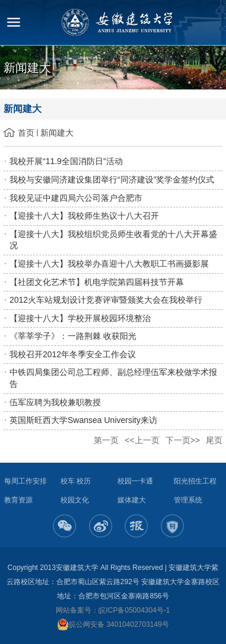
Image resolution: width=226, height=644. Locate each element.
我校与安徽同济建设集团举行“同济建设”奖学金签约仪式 (112, 180)
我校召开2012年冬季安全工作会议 (73, 354)
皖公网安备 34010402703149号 (113, 624)
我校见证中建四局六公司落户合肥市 (76, 198)
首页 (26, 133)
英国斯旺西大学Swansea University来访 (83, 420)
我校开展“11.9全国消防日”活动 (66, 161)
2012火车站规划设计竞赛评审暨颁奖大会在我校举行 (106, 300)
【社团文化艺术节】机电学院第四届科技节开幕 (97, 282)
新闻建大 (57, 133)
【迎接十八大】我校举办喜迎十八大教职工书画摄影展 (109, 264)
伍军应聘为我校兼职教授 (55, 402)
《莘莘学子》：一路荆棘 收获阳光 (73, 336)
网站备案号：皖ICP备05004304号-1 (113, 610)
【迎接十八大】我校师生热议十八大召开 (84, 216)
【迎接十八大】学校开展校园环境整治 (80, 318)
